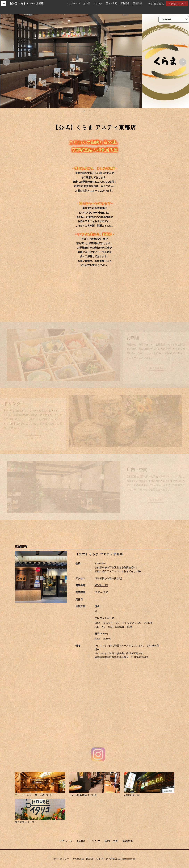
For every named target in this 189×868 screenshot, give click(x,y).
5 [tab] (105, 111)
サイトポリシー (61, 859)
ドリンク (98, 3)
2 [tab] (89, 111)
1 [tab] (84, 111)
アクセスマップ (177, 4)
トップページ (73, 3)
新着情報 (125, 3)
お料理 (87, 3)
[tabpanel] (94, 61)
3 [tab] (95, 111)
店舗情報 (137, 3)
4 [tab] (100, 111)
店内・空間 (111, 3)
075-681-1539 (101, 586)
